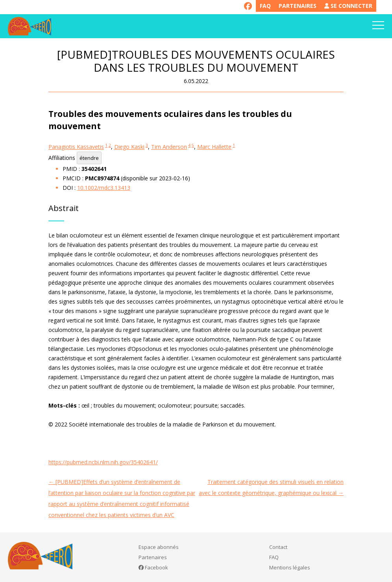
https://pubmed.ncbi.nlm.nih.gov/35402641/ (103, 462)
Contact (278, 547)
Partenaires (298, 6)
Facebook (153, 567)
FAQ (265, 6)
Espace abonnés (159, 547)
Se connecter (348, 6)
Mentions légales (290, 567)
